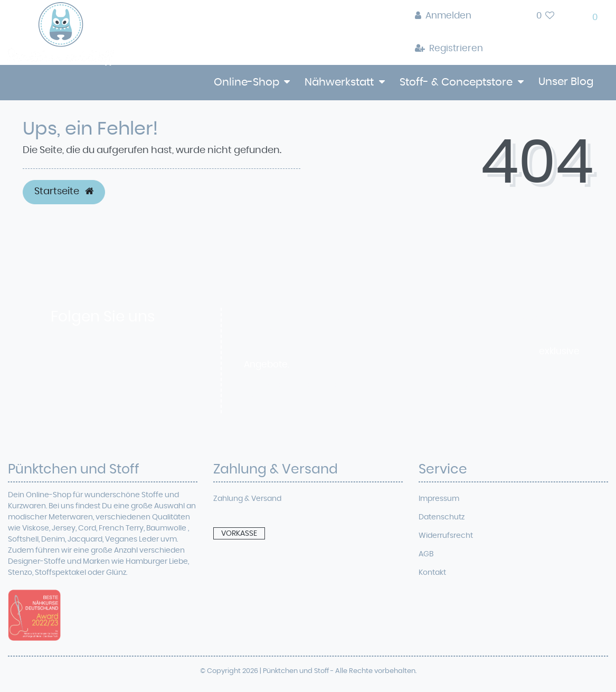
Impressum (439, 499)
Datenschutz (442, 517)
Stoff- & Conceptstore (456, 82)
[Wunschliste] (546, 16)
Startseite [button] (64, 192)
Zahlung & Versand (247, 499)
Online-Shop (247, 82)
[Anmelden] (449, 16)
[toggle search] (510, 19)
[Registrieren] (449, 49)
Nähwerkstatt (339, 82)
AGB (426, 554)
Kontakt (432, 573)
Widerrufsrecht (446, 536)
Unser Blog (566, 82)
